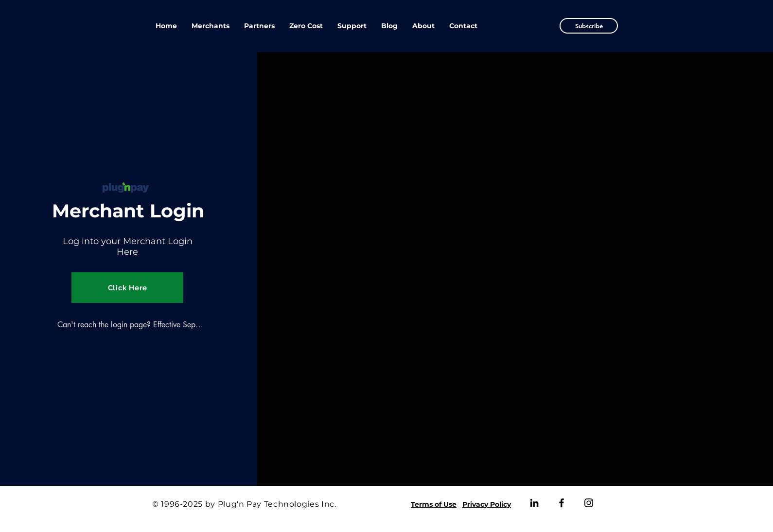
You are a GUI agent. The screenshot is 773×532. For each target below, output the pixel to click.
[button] (589, 26)
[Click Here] (127, 288)
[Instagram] (589, 503)
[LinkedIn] (534, 503)
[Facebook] (562, 503)
